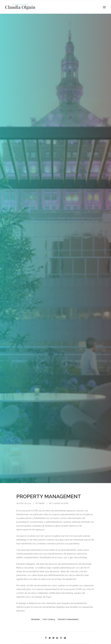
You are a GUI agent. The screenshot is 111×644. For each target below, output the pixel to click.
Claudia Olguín (60, 492)
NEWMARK (35, 608)
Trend (41, 492)
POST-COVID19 (49, 608)
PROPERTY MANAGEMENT (68, 608)
